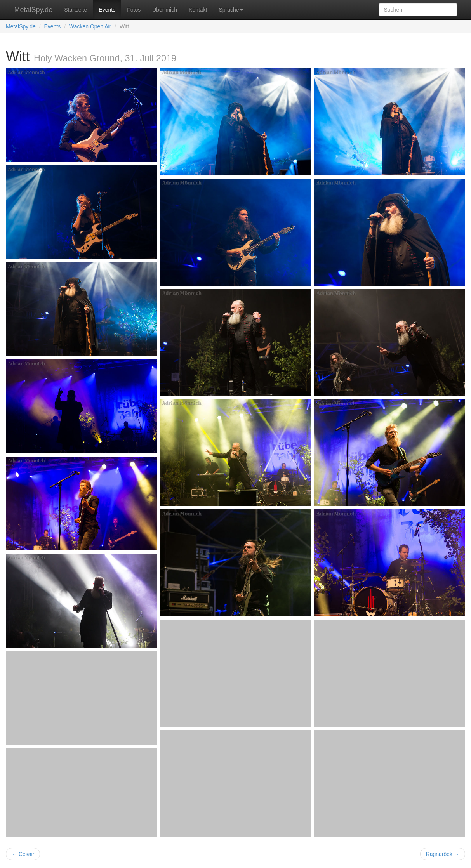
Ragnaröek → (443, 854)
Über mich (165, 10)
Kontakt (198, 10)
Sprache (231, 10)
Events (107, 10)
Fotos (134, 10)
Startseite (76, 10)
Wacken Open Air (90, 26)
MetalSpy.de (34, 10)
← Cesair (23, 854)
